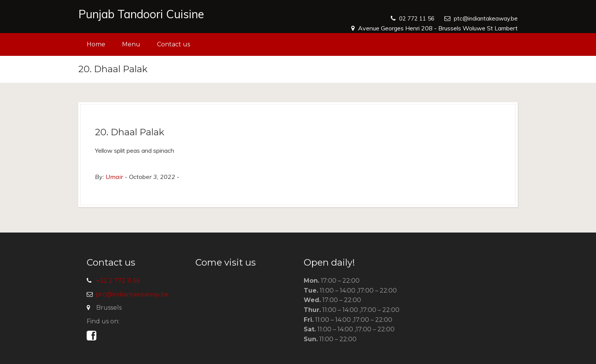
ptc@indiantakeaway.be (485, 18)
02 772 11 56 (413, 18)
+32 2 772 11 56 (118, 281)
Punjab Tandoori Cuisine (141, 14)
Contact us (174, 44)
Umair (114, 177)
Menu (131, 44)
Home (96, 44)
